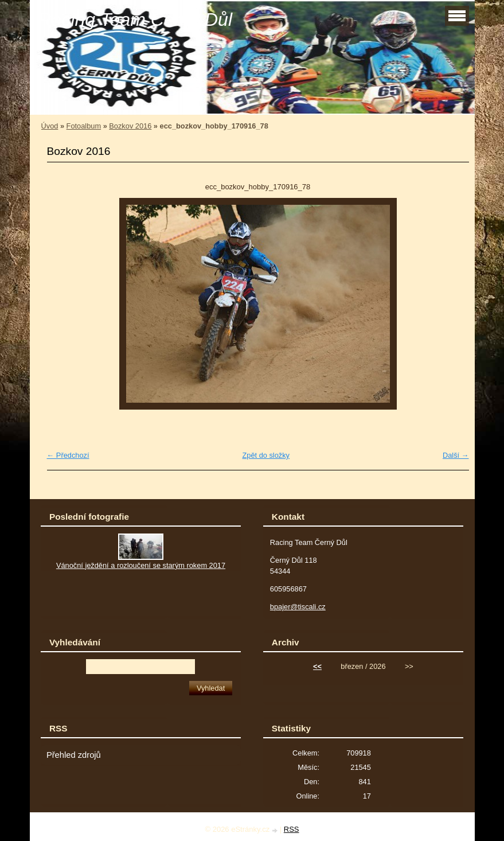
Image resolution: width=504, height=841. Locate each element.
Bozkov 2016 (130, 126)
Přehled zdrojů (74, 755)
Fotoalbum (84, 126)
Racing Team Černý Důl (136, 20)
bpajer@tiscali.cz (298, 607)
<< (317, 666)
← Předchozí (68, 455)
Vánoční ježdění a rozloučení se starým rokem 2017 (141, 565)
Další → (456, 455)
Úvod (50, 126)
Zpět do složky (266, 455)
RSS (292, 829)
